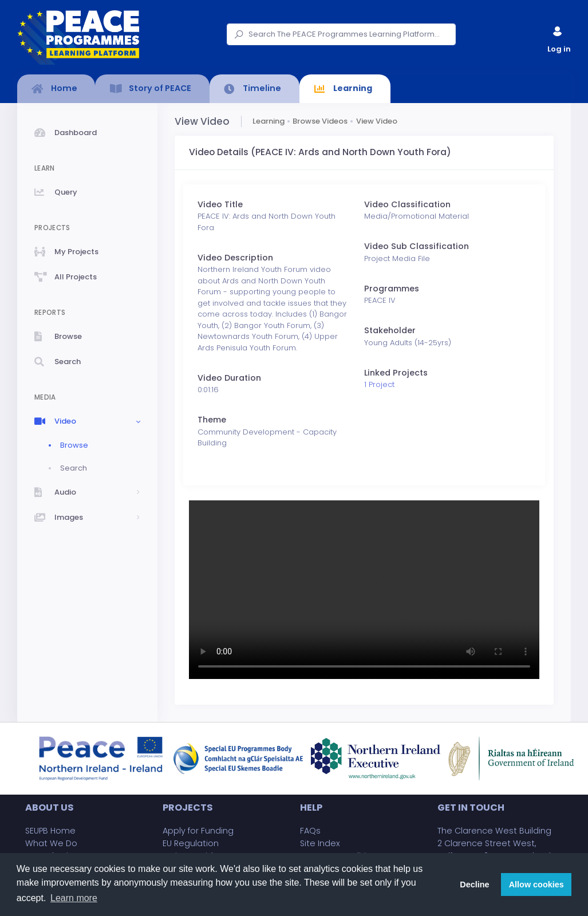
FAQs (310, 831)
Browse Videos (320, 121)
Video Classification (407, 204)
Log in (558, 37)
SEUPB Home (50, 831)
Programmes (392, 289)
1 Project (379, 384)
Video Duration (229, 378)
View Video (377, 121)
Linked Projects (396, 373)
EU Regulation (191, 843)
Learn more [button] (74, 898)
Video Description (235, 258)
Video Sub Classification (417, 246)
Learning (269, 121)
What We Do (51, 843)
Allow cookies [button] (536, 885)
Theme (212, 420)
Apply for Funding (198, 831)
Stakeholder (390, 330)
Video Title (220, 204)
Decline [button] (474, 885)
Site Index (320, 843)
